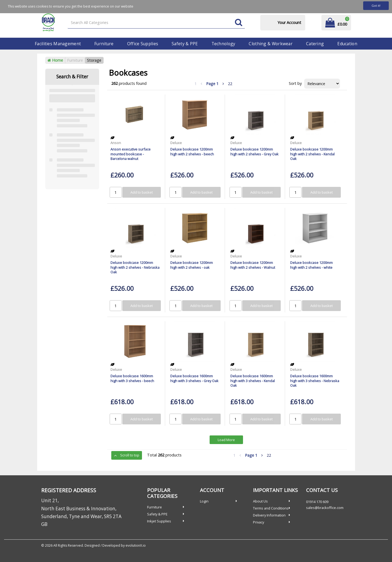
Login (204, 501)
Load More (226, 440)
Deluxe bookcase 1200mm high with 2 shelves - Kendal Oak (312, 154)
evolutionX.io (136, 545)
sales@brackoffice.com (325, 508)
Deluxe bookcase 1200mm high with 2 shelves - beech (192, 151)
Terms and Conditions (271, 508)
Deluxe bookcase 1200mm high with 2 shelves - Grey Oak (254, 151)
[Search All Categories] (156, 23)
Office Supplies (143, 44)
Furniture (104, 44)
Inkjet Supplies (159, 521)
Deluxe (176, 143)
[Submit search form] (239, 23)
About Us (260, 501)
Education (347, 44)
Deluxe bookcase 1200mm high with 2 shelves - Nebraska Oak (135, 267)
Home (55, 60)
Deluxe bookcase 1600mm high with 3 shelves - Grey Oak (194, 378)
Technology (223, 44)
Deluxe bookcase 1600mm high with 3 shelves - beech (132, 378)
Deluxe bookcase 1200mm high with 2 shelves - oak (192, 265)
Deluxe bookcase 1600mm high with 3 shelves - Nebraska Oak (315, 381)
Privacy (259, 522)
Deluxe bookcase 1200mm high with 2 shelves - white (311, 265)
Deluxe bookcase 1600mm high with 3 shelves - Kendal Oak (253, 381)
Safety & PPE (185, 44)
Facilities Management (58, 44)
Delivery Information (269, 515)
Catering (315, 44)
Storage (94, 60)
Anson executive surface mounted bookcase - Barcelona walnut (131, 154)
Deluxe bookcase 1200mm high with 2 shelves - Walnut (253, 265)
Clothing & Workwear (270, 44)
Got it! (376, 6)
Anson (116, 143)
